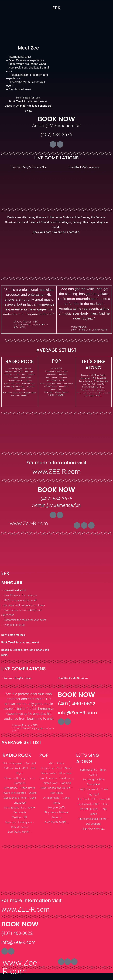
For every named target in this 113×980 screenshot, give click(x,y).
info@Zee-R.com (18, 942)
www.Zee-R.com (29, 524)
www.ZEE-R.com (57, 472)
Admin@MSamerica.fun (56, 126)
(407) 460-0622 (17, 933)
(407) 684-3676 (56, 135)
